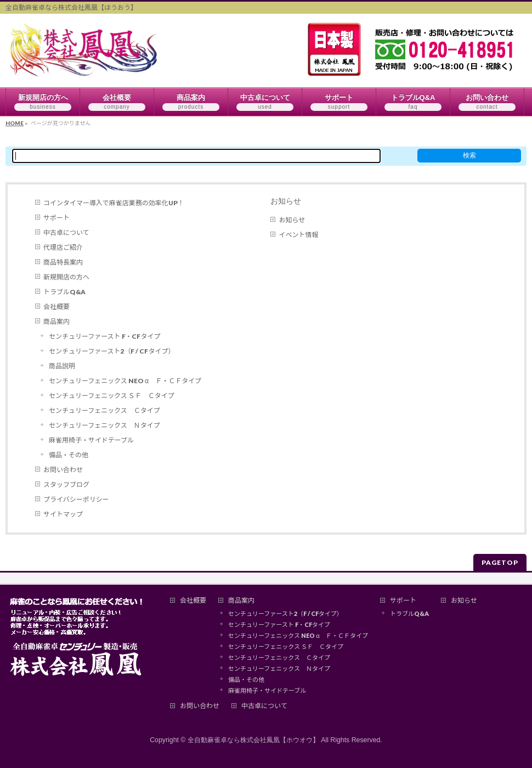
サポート (56, 218)
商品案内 (56, 321)
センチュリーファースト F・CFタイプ (104, 336)
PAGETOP (500, 562)
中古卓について (66, 232)
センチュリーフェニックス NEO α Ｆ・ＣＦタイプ (125, 381)
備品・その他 (69, 455)
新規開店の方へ (66, 277)
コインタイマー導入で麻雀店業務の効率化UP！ (114, 203)
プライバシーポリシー (76, 499)
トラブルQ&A (64, 292)
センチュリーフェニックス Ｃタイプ (104, 410)
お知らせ (286, 201)
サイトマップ (63, 514)
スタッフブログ (66, 484)
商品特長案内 (63, 262)
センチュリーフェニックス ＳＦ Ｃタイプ (112, 396)
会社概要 (56, 307)
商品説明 (62, 366)
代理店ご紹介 (63, 247)
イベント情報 (298, 235)
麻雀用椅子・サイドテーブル (91, 440)
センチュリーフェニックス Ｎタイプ (104, 425)
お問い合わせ (63, 470)
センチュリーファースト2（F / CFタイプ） (112, 351)
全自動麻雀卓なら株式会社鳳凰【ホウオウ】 (253, 740)
